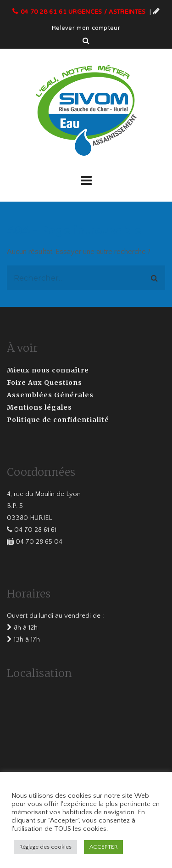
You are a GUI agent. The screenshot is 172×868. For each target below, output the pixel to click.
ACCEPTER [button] (103, 847)
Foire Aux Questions (44, 383)
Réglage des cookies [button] (45, 847)
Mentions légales (39, 407)
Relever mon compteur (86, 28)
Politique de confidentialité (58, 420)
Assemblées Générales (50, 395)
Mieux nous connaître (48, 370)
